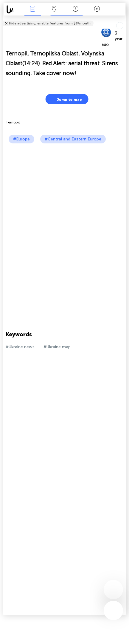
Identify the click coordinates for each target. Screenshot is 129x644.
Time (76, 9)
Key (97, 9)
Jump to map (66, 99)
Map (54, 9)
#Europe (21, 139)
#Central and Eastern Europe (73, 139)
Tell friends (124, 20)
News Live (33, 9)
